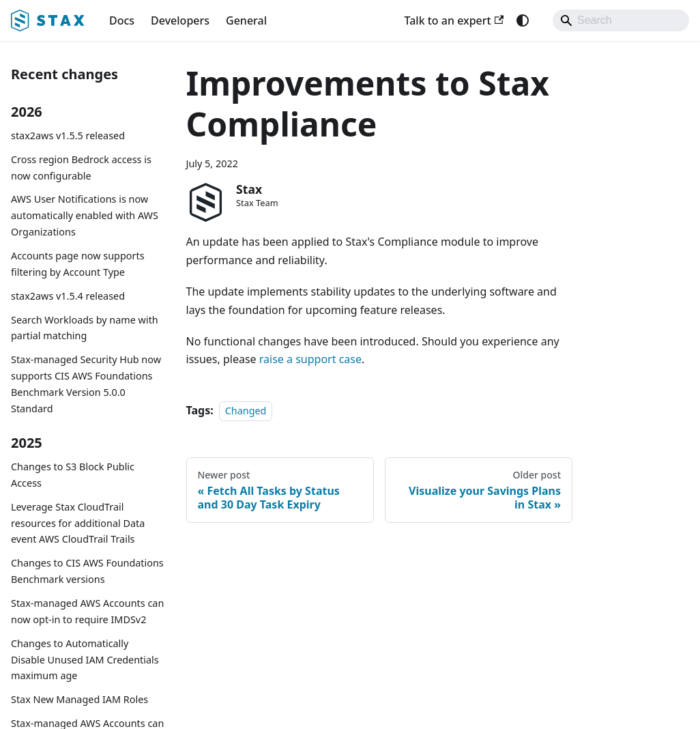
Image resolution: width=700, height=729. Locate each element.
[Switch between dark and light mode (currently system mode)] (523, 20)
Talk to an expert (454, 20)
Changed (246, 411)
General (246, 20)
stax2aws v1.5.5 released (68, 135)
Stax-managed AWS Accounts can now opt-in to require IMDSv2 (87, 611)
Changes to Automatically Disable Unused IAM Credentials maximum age (85, 660)
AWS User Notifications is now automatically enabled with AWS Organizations (85, 215)
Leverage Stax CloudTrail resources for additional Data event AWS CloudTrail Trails (78, 523)
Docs (122, 20)
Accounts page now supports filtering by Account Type (78, 264)
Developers (180, 20)
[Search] (621, 20)
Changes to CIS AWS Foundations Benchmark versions (87, 571)
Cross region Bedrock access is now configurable (81, 168)
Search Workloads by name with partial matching (85, 328)
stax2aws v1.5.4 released (68, 296)
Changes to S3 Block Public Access (73, 475)
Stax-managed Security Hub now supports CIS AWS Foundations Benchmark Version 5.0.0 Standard (86, 384)
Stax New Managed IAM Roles (79, 699)
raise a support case (310, 359)
